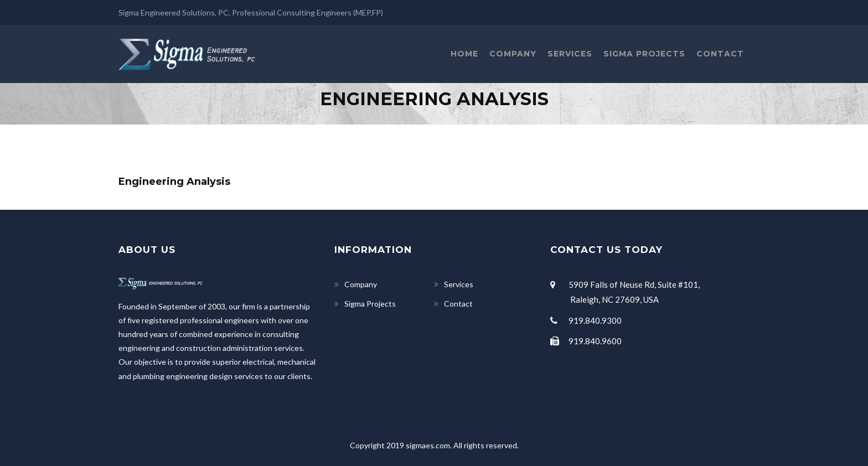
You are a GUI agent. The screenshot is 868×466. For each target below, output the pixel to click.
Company (513, 54)
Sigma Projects (644, 54)
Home (464, 54)
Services (570, 54)
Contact (720, 54)
